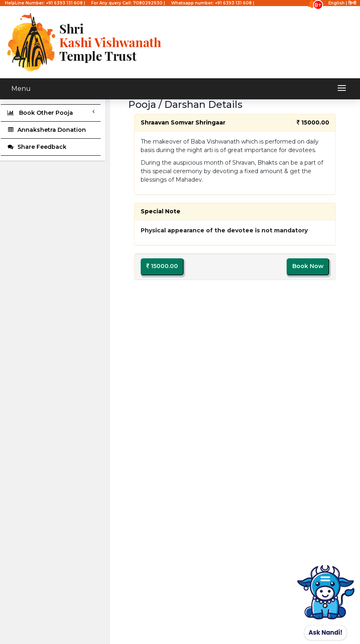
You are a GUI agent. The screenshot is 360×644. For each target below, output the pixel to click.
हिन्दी (352, 3)
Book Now (308, 266)
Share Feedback (37, 147)
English (336, 3)
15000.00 (162, 266)
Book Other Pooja (51, 113)
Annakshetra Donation (46, 130)
